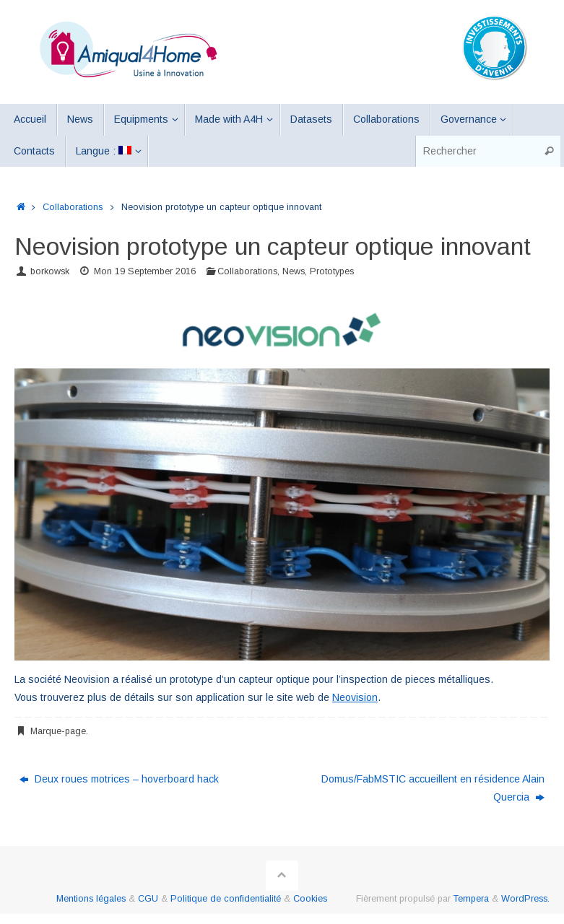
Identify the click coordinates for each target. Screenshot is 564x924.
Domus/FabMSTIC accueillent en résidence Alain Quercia (433, 788)
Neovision (355, 697)
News (294, 271)
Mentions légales (91, 899)
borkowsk (50, 271)
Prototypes (332, 271)
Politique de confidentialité (226, 899)
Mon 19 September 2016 (145, 271)
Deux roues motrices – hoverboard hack (119, 779)
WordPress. (525, 899)
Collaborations (73, 207)
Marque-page (58, 731)
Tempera (471, 899)
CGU (148, 899)
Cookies (310, 899)
